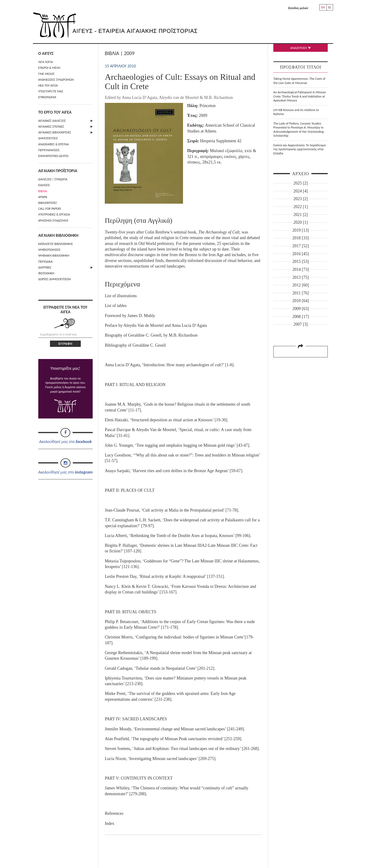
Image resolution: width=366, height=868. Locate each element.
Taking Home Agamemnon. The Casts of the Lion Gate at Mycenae (299, 81)
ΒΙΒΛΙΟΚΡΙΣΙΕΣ (48, 203)
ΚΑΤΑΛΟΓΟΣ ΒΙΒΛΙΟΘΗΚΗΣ (56, 244)
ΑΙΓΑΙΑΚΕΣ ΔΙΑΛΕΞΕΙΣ (52, 121)
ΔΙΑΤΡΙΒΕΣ (45, 267)
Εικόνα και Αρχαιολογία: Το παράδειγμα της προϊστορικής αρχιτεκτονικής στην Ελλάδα (300, 149)
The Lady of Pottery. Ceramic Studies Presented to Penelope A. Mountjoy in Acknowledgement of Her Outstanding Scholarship (299, 130)
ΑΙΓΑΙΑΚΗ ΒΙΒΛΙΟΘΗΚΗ (58, 235)
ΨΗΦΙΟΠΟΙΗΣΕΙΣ (49, 250)
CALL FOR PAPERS (50, 209)
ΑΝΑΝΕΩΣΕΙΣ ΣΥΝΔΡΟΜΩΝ (56, 80)
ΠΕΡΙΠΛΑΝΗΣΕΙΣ (49, 150)
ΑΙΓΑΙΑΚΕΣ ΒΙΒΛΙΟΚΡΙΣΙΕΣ (55, 132)
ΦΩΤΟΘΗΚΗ (46, 273)
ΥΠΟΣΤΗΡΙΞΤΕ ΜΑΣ (51, 91)
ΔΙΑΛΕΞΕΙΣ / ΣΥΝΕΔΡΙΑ (53, 179)
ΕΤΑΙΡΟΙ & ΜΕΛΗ (49, 68)
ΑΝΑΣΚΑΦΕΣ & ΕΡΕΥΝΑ (54, 144)
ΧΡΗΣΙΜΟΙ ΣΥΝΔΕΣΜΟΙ (53, 221)
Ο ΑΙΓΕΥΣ (46, 53)
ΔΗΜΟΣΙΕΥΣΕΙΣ (48, 138)
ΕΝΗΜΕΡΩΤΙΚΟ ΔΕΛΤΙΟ (53, 156)
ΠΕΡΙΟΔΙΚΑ (46, 262)
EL (330, 7)
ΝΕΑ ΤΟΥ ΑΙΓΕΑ (48, 85)
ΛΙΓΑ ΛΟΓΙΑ (46, 62)
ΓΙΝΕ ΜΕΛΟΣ (46, 74)
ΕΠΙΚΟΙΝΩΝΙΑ (47, 97)
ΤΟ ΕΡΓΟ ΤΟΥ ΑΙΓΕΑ (55, 112)
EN (323, 7)
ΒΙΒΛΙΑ (43, 191)
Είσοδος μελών (298, 8)
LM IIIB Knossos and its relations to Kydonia (296, 112)
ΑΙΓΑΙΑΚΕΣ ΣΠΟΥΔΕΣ (51, 127)
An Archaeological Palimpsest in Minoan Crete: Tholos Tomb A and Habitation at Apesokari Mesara (300, 96)
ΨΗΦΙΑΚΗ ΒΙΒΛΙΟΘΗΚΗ (54, 256)
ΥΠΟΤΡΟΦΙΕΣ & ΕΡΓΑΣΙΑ (54, 214)
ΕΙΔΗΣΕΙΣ (44, 185)
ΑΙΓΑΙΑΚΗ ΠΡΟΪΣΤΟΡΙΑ (58, 171)
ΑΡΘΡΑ (43, 197)
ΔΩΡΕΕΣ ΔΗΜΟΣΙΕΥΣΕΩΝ (55, 279)
